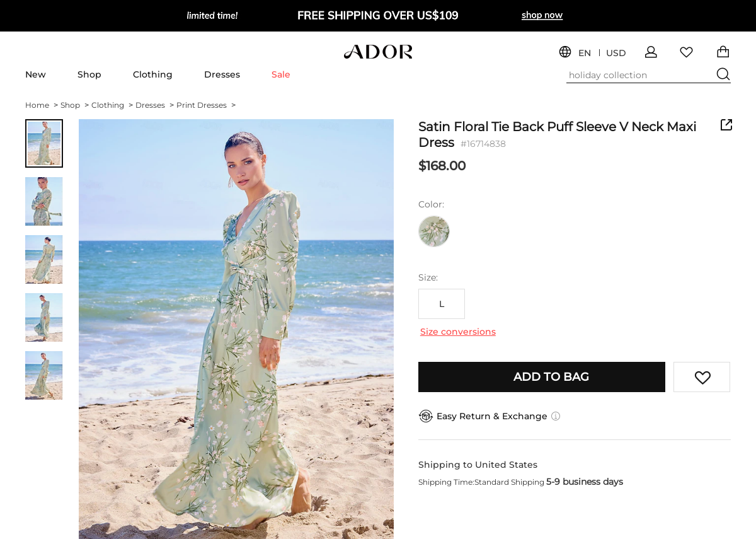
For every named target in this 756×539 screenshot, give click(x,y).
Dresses (222, 74)
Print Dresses (206, 105)
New (36, 74)
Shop (89, 74)
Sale (281, 74)
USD (616, 53)
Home (42, 105)
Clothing (153, 74)
